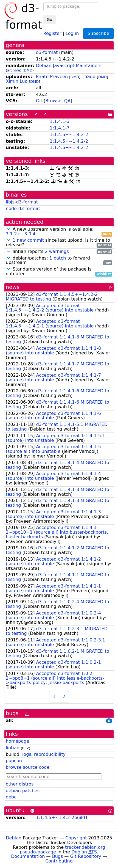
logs (27, 754)
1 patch (58, 258)
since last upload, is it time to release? (59, 243)
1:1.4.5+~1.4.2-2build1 (62, 818)
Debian (14, 838)
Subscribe (98, 33)
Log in (72, 33)
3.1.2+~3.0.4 (21, 234)
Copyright (76, 838)
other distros (20, 784)
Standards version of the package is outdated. (59, 272)
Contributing (59, 861)
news (13, 287)
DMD (28, 70)
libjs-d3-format (22, 202)
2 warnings (57, 251)
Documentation (28, 856)
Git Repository (85, 856)
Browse (53, 101)
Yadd (90, 77)
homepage (17, 741)
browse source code (28, 767)
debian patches (23, 791)
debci (12, 797)
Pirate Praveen (52, 77)
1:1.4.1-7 (60, 128)
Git (39, 101)
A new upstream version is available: (59, 232)
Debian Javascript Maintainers (69, 66)
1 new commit (28, 240)
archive (14, 70)
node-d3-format (23, 209)
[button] (9, 229)
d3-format (47, 52)
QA (68, 101)
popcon (14, 761)
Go (50, 20)
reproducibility (50, 754)
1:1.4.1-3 (60, 121)
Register (52, 33)
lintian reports (59, 252)
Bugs (58, 856)
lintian (13, 748)
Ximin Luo (17, 81)
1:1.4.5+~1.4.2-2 (69, 135)
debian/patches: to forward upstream (59, 261)
